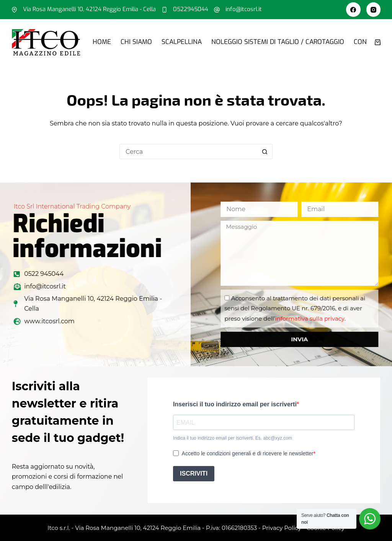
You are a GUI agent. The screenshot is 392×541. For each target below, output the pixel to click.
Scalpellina (182, 42)
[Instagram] (374, 10)
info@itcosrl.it (244, 9)
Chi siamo (136, 42)
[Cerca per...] (188, 152)
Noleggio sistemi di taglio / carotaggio (278, 42)
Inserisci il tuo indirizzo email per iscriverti (235, 404)
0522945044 (191, 9)
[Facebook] (353, 10)
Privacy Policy (282, 528)
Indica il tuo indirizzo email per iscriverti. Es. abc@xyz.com (233, 438)
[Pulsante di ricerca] (265, 152)
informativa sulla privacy (329, 319)
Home (102, 42)
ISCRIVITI (194, 473)
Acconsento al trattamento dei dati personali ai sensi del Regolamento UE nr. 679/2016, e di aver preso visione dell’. (314, 308)
